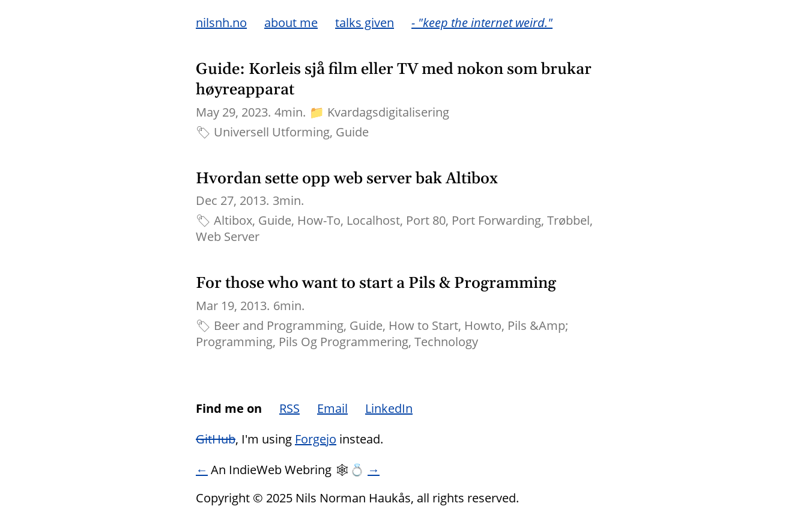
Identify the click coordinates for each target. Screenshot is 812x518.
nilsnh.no (221, 23)
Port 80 (426, 220)
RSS (289, 408)
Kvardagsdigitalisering (388, 112)
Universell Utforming (272, 132)
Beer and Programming (279, 325)
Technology (446, 342)
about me (291, 23)
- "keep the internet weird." (482, 23)
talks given (365, 23)
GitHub (216, 439)
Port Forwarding (496, 220)
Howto (483, 325)
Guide (352, 132)
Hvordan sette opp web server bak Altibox (347, 179)
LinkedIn (389, 408)
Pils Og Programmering (344, 342)
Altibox (233, 220)
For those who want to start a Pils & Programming (376, 283)
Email (332, 408)
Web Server (228, 236)
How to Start (423, 325)
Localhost (373, 220)
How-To (319, 220)
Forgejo (316, 439)
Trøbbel (568, 220)
